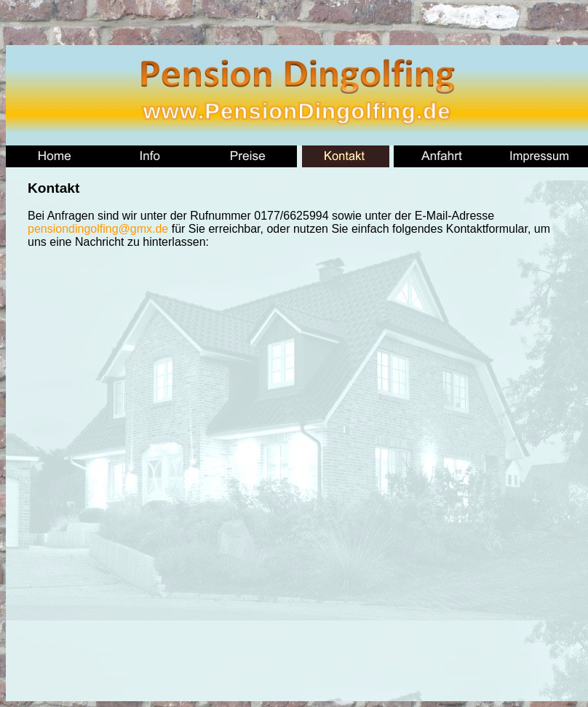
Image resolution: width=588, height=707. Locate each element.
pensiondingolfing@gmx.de (98, 229)
